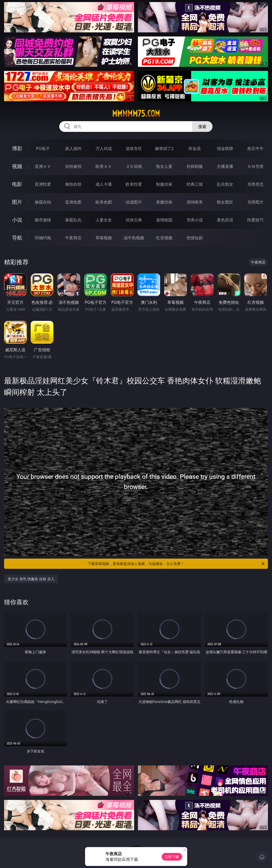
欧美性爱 (134, 184)
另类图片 (255, 202)
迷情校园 (164, 220)
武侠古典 (134, 220)
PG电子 (43, 148)
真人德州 (73, 148)
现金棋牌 (225, 148)
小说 (17, 220)
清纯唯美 (195, 202)
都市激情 (43, 220)
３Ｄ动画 (134, 166)
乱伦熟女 (225, 184)
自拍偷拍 (73, 166)
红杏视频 (164, 238)
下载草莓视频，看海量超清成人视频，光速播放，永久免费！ (176, 564)
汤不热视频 (134, 238)
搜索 (202, 127)
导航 (17, 238)
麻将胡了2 (164, 148)
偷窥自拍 (43, 202)
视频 (17, 166)
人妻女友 (104, 220)
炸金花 (195, 148)
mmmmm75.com (136, 114)
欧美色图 (104, 202)
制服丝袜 (164, 184)
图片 (17, 202)
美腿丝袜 (164, 202)
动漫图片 (134, 202)
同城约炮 (43, 238)
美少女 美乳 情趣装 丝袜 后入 (31, 579)
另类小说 (195, 220)
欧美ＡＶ (104, 166)
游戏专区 (134, 148)
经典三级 (195, 184)
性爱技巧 (255, 220)
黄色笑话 (225, 220)
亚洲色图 (73, 202)
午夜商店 (73, 238)
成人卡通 (104, 184)
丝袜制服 (195, 166)
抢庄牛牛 (255, 148)
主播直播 (225, 166)
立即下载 (172, 857)
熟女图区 (225, 202)
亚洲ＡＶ (43, 166)
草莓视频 (104, 238)
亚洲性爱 (43, 184)
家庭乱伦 (73, 220)
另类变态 (255, 184)
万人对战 (104, 148)
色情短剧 (195, 238)
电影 (17, 184)
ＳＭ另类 (255, 166)
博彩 (17, 148)
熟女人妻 (164, 166)
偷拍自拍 (73, 184)
